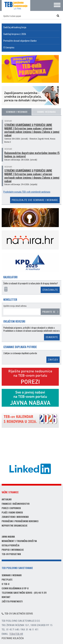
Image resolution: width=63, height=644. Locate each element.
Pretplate (7, 579)
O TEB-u (6, 584)
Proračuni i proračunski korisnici (20, 521)
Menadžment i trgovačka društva (19, 541)
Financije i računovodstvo (16, 504)
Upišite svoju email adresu (15, 306)
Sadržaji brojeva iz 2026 (15, 34)
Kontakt (6, 597)
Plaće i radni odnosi (12, 512)
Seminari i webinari (17, 112)
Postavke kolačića (13, 638)
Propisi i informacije (13, 550)
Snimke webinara (46, 112)
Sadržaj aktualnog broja (15, 27)
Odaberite (52, 337)
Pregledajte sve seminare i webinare (35, 200)
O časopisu (9, 47)
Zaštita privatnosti (12, 601)
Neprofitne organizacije (15, 525)
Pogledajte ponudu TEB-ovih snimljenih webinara (27, 192)
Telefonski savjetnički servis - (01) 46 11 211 (24, 593)
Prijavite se (49, 312)
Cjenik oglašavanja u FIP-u (15, 588)
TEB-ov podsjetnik (11, 554)
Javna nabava (8, 536)
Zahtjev (53, 360)
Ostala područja (10, 545)
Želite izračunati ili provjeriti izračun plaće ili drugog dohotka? (31, 283)
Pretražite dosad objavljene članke (20, 41)
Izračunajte (50, 290)
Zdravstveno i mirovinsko (15, 517)
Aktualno (7, 499)
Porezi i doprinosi (11, 508)
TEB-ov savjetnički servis (17, 614)
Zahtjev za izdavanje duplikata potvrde (20, 353)
